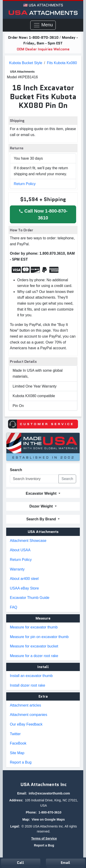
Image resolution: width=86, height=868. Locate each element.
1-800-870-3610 (44, 37)
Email (65, 863)
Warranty (17, 569)
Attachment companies (29, 715)
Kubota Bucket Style (26, 63)
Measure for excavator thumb (34, 627)
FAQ (14, 607)
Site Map (17, 753)
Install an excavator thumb (31, 676)
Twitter (15, 734)
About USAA (20, 550)
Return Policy (25, 184)
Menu (43, 25)
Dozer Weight (42, 506)
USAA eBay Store (24, 588)
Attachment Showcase (28, 541)
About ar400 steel (24, 579)
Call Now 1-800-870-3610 (43, 214)
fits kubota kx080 (62, 63)
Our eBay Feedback (26, 724)
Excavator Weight (42, 493)
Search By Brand (42, 519)
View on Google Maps (48, 819)
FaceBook (18, 743)
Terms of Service (44, 838)
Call (21, 863)
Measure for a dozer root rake (34, 656)
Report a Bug (21, 762)
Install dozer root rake (28, 685)
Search (16, 470)
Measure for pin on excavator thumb (39, 637)
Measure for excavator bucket (34, 646)
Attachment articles (25, 705)
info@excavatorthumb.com (49, 793)
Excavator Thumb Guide (30, 598)
